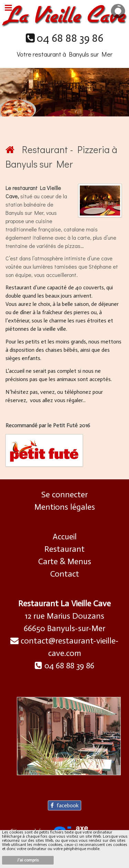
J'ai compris (28, 860)
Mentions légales (65, 507)
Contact (65, 574)
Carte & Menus (65, 561)
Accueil (65, 536)
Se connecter (64, 494)
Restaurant (64, 549)
